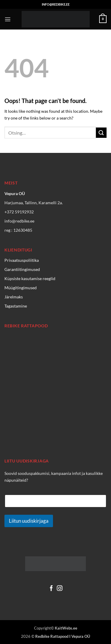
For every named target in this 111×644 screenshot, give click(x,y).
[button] (8, 19)
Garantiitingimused (22, 269)
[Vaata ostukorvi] (103, 19)
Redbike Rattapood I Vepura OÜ (63, 636)
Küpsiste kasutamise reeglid (30, 278)
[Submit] (101, 133)
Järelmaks (14, 297)
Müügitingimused (21, 288)
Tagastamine (16, 306)
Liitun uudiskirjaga (29, 521)
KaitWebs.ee (66, 628)
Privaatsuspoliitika (22, 260)
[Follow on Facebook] (51, 589)
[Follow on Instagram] (60, 589)
